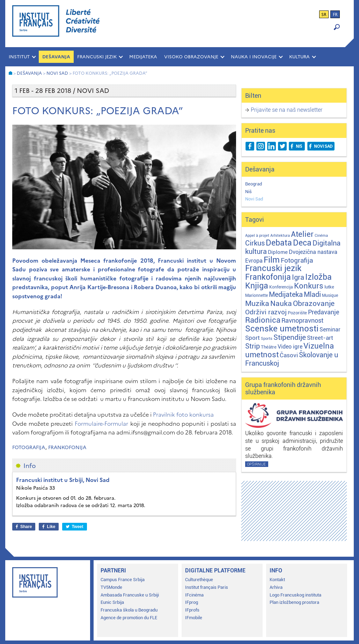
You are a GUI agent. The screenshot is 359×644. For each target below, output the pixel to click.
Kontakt (277, 580)
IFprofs (192, 610)
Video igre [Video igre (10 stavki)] (290, 347)
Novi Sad (254, 199)
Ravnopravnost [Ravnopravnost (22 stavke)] (302, 320)
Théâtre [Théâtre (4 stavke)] (269, 347)
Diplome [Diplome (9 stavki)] (278, 252)
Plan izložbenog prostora (294, 602)
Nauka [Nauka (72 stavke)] (281, 303)
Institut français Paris (207, 587)
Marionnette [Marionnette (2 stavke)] (257, 295)
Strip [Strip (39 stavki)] (252, 346)
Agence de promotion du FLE (129, 618)
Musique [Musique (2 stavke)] (330, 295)
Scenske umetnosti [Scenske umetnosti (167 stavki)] (282, 329)
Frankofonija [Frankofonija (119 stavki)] (268, 277)
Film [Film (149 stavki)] (272, 260)
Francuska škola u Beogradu (129, 610)
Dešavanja (56, 57)
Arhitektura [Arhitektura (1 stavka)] (280, 236)
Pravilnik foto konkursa (183, 415)
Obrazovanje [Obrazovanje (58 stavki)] (314, 303)
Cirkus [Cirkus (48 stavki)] (255, 243)
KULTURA (299, 57)
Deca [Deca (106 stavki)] (302, 243)
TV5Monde (111, 587)
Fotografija (29, 448)
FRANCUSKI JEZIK (97, 57)
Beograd (254, 184)
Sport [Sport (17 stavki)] (252, 338)
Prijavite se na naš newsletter (287, 110)
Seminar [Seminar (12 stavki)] (330, 330)
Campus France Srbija (123, 580)
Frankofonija (67, 448)
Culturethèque (199, 580)
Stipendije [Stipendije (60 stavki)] (290, 337)
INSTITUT (19, 57)
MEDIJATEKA (143, 57)
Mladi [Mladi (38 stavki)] (312, 295)
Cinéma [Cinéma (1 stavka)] (321, 236)
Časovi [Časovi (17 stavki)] (289, 355)
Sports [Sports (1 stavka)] (267, 339)
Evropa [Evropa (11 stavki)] (254, 261)
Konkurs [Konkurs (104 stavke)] (309, 286)
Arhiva (276, 587)
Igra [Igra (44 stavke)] (298, 277)
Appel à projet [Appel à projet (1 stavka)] (257, 236)
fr (335, 15)
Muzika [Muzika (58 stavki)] (257, 303)
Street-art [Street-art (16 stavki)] (320, 338)
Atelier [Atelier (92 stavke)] (302, 234)
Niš (248, 192)
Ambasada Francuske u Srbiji (130, 595)
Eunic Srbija (112, 602)
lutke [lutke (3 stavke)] (329, 287)
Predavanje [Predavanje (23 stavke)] (324, 312)
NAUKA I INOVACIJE (254, 57)
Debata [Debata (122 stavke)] (279, 243)
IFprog (192, 602)
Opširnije (256, 464)
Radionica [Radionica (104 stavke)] (263, 320)
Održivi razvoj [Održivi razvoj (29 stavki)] (266, 312)
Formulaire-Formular (101, 424)
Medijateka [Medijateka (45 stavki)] (286, 294)
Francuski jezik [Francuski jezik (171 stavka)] (273, 268)
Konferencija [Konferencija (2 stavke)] (281, 287)
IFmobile (194, 618)
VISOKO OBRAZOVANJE (191, 57)
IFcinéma (194, 595)
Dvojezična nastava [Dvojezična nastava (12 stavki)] (313, 252)
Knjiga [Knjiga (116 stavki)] (257, 286)
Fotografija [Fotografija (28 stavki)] (297, 261)
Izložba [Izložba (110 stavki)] (318, 277)
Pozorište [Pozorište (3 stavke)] (297, 313)
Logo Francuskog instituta (295, 595)
